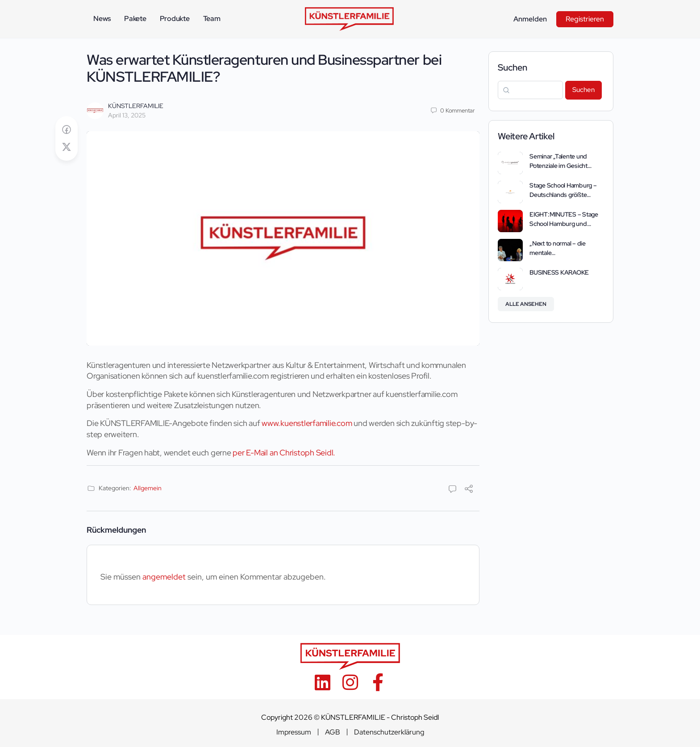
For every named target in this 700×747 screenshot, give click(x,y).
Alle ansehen (526, 304)
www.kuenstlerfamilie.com (307, 423)
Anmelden (530, 19)
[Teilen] (469, 490)
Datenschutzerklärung (389, 732)
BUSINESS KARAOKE (559, 272)
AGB (333, 732)
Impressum (294, 732)
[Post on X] (67, 147)
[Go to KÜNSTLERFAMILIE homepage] (349, 18)
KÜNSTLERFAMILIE (136, 106)
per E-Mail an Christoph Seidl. (284, 453)
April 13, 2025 (127, 115)
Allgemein (148, 488)
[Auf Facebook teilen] (67, 130)
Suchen (512, 67)
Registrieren (585, 19)
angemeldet (164, 577)
